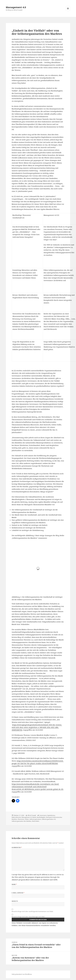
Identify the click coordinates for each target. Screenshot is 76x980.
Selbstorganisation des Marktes (22, 821)
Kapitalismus (51, 815)
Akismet (15, 880)
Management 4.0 (16, 7)
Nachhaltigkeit (41, 817)
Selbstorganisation (35, 819)
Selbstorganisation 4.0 (49, 819)
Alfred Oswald (32, 815)
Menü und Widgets (68, 11)
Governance (43, 815)
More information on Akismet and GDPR (42, 880)
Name (14, 884)
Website (15, 901)
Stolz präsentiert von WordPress (22, 974)
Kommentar (17, 847)
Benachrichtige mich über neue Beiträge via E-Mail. (28, 917)
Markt (34, 817)
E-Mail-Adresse (18, 893)
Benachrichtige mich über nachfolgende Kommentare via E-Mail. (33, 911)
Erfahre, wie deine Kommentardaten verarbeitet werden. (34, 925)
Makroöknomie (16, 817)
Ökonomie (21, 819)
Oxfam (27, 819)
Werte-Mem (36, 821)
